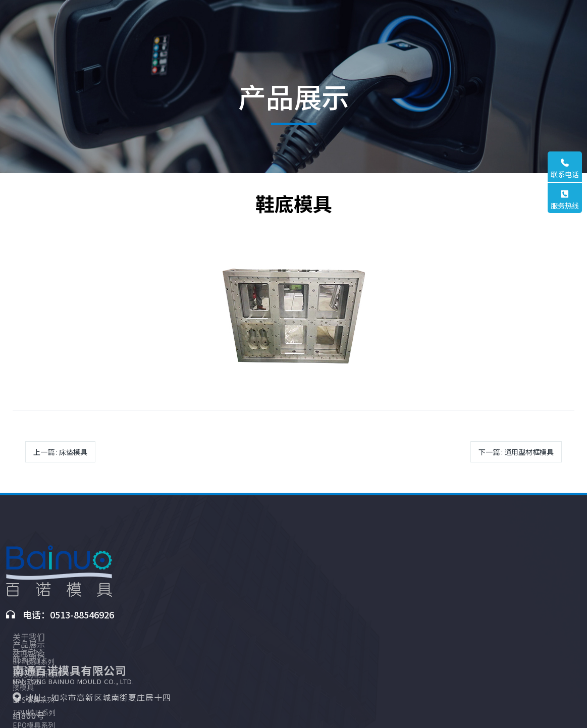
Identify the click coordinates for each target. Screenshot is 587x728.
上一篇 (60, 452)
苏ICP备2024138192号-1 (343, 711)
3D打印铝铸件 (243, 652)
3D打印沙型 (240, 678)
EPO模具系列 (242, 627)
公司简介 (171, 563)
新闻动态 (302, 546)
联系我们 (366, 546)
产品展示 (237, 546)
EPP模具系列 (242, 563)
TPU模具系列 (243, 614)
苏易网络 (434, 711)
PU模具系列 (240, 640)
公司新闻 (300, 563)
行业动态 (300, 576)
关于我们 (173, 546)
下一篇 (516, 452)
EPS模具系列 (242, 602)
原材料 (232, 665)
